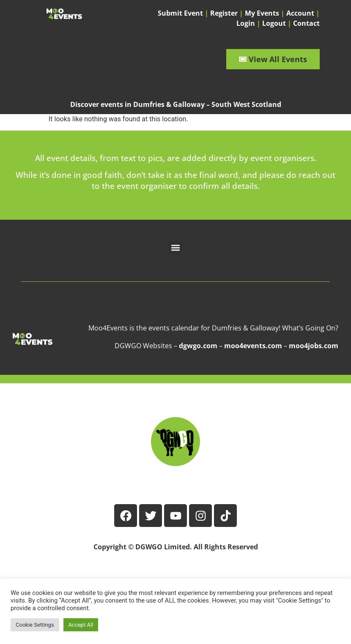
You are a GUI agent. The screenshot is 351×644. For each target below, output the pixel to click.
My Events (262, 13)
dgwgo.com (198, 346)
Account (300, 13)
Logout (274, 23)
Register (224, 13)
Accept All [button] (81, 625)
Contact (306, 23)
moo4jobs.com (314, 346)
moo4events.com (253, 346)
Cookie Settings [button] (35, 625)
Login (246, 23)
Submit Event (180, 13)
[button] (176, 248)
